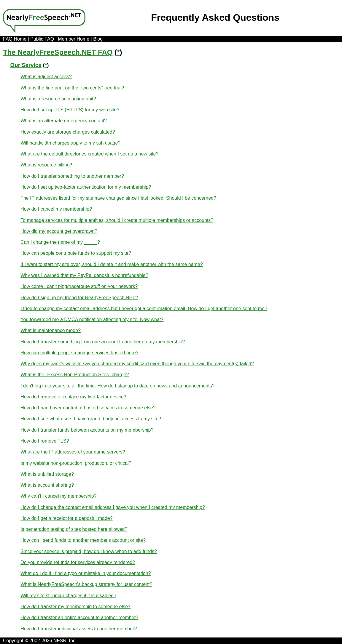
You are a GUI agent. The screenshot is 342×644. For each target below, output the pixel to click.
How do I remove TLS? (45, 441)
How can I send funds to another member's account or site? (83, 540)
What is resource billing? (46, 165)
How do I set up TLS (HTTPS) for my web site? (70, 110)
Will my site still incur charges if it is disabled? (68, 596)
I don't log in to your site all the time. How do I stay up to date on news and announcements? (117, 386)
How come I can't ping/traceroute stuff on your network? (79, 286)
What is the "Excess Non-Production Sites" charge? (75, 375)
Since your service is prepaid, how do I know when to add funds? (89, 551)
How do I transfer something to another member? (72, 176)
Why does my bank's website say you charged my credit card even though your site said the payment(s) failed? (137, 364)
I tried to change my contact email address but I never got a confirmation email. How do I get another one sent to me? (144, 309)
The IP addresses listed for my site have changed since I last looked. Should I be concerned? (118, 198)
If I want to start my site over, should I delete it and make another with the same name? (112, 264)
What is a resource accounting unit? (58, 99)
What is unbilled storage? (47, 474)
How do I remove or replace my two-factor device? (73, 397)
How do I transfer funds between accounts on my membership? (87, 430)
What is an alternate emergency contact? (64, 121)
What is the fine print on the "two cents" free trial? (72, 88)
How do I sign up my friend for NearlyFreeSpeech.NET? (79, 298)
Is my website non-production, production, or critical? (76, 463)
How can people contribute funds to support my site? (76, 253)
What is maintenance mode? (51, 330)
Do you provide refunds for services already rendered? (78, 562)
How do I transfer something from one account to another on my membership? (103, 342)
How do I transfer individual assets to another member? (79, 629)
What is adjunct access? (46, 77)
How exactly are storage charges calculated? (68, 132)
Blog (98, 39)
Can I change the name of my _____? (60, 242)
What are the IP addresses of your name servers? (73, 452)
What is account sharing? (47, 485)
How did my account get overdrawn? (59, 231)
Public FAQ (42, 39)
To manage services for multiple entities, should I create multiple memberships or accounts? (117, 220)
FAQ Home (15, 39)
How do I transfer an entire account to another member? (79, 617)
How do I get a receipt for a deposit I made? (66, 518)
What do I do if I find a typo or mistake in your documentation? (86, 573)
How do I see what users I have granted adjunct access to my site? (91, 419)
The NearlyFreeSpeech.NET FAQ (58, 52)
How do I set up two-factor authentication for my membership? (86, 187)
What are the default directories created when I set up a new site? (89, 154)
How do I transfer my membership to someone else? (75, 607)
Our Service (26, 65)
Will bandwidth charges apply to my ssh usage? (70, 143)
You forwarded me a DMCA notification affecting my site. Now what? (92, 319)
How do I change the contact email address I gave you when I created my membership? (113, 507)
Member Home (74, 39)
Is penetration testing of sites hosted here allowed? (74, 529)
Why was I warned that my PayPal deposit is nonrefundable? (84, 275)
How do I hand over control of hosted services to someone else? (88, 408)
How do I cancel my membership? (56, 209)
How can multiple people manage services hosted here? (79, 353)
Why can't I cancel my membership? (58, 496)
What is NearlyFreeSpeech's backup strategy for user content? (86, 584)
